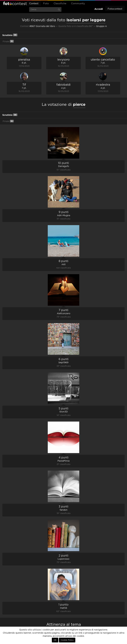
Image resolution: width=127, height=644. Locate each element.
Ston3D (64, 412)
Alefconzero (64, 314)
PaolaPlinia (63, 461)
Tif (24, 85)
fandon (64, 510)
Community (78, 4)
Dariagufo (64, 166)
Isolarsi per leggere (86, 20)
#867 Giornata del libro (42, 26)
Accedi (99, 9)
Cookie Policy (67, 640)
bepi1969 (63, 363)
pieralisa (24, 60)
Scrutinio (10, 35)
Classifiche (60, 4)
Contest (34, 4)
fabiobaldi (63, 85)
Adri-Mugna (64, 216)
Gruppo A (101, 26)
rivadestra (103, 85)
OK (55, 640)
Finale (8, 41)
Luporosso (63, 559)
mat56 (64, 608)
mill (64, 265)
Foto (46, 4)
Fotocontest (15, 3)
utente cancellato (103, 60)
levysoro (63, 60)
